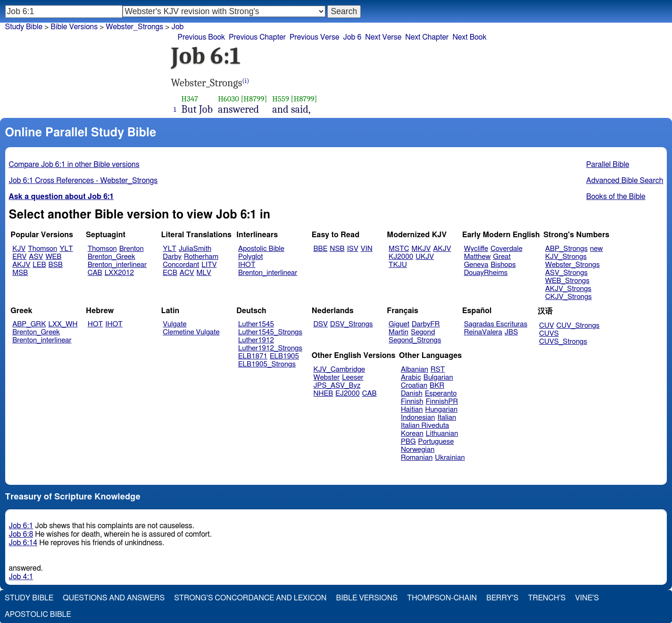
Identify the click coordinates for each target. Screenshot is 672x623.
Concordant (181, 265)
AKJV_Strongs (568, 289)
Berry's (502, 598)
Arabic (411, 378)
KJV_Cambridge (340, 370)
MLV (203, 273)
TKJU (398, 265)
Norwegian (418, 450)
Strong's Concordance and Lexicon (250, 598)
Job (178, 27)
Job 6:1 (21, 526)
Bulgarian (438, 378)
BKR (437, 386)
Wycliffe (476, 249)
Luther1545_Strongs (270, 332)
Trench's (547, 598)
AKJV (21, 265)
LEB (39, 265)
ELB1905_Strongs (267, 364)
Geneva (476, 265)
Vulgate (174, 324)
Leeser (353, 378)
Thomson (42, 249)
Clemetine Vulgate (191, 332)
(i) (246, 81)
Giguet (399, 324)
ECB (170, 273)
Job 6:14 (23, 543)
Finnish (412, 402)
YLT (66, 249)
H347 (190, 99)
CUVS (549, 334)
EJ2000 (347, 394)
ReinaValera (483, 332)
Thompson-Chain (442, 598)
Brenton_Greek (112, 257)
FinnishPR (442, 402)
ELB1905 (284, 356)
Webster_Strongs (572, 265)
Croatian (414, 386)
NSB (337, 249)
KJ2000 (401, 257)
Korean (412, 434)
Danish (412, 394)
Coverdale (506, 249)
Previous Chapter (257, 37)
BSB (56, 265)
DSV (321, 324)
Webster (327, 378)
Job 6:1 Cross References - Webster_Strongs (83, 181)
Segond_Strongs (415, 340)
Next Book (469, 37)
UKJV (425, 257)
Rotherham (201, 257)
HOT (95, 324)
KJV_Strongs (566, 257)
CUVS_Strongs (563, 342)
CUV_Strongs (578, 326)
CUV (547, 326)
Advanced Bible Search (625, 181)
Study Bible (24, 27)
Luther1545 (256, 324)
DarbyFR (426, 324)
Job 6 (352, 37)
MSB (20, 273)
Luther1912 (256, 340)
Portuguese (436, 442)
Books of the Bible (616, 197)
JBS (511, 332)
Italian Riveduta (425, 426)
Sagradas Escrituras (496, 324)
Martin (398, 332)
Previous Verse (314, 37)
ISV (353, 249)
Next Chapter (427, 37)
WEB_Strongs (567, 281)
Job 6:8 (21, 534)
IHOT (247, 265)
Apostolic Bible (38, 615)
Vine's (587, 598)
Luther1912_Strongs (270, 348)
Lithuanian (442, 434)
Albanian (415, 370)
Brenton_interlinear (117, 265)
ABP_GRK (29, 324)
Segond (423, 332)
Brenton (132, 249)
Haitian (412, 410)
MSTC (399, 249)
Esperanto (441, 394)
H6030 (228, 99)
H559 (281, 99)
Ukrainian (450, 458)
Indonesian (418, 418)
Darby (172, 257)
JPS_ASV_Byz (337, 386)
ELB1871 (253, 356)
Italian (447, 418)
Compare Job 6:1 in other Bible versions (74, 165)
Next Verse (383, 37)
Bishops (503, 265)
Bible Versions (74, 27)
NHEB (324, 394)
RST (438, 370)
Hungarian (442, 410)
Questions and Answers (114, 598)
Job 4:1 (21, 577)
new (596, 249)
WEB (53, 257)
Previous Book (202, 37)
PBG (408, 442)
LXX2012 (119, 273)
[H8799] (254, 99)
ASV (36, 257)
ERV (19, 257)
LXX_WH (63, 324)
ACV (187, 273)
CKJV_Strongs (568, 297)
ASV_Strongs (566, 273)
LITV (209, 265)
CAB (95, 273)
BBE (321, 249)
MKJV (421, 249)
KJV (19, 249)
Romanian (417, 458)
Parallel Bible (608, 165)
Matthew (477, 257)
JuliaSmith (195, 249)
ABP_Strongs (566, 249)
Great (502, 257)
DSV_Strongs (352, 324)
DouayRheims (486, 273)
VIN (367, 249)
